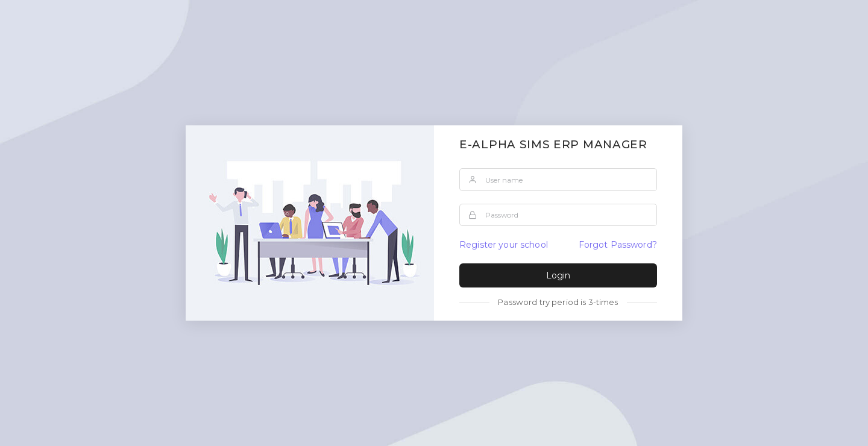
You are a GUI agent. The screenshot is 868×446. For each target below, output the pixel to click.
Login (558, 275)
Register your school (504, 245)
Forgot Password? (618, 245)
